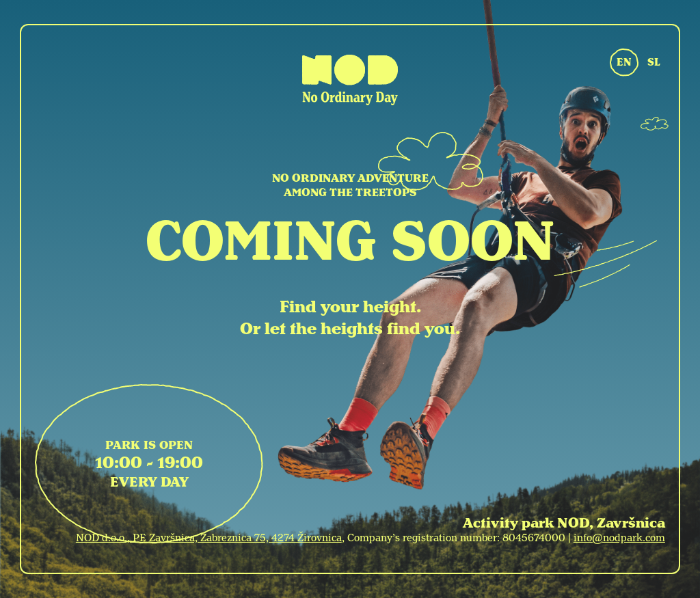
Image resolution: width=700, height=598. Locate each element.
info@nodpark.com (619, 538)
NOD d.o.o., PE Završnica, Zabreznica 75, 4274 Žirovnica (209, 538)
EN (624, 62)
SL (654, 62)
